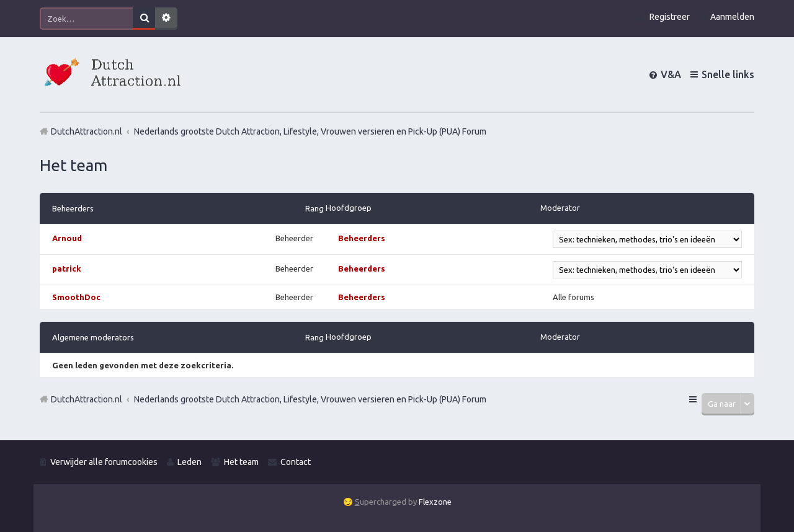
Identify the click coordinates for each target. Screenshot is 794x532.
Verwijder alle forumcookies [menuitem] (104, 462)
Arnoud (67, 238)
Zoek (144, 19)
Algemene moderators (93, 337)
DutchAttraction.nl (87, 399)
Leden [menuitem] (190, 462)
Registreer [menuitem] (670, 17)
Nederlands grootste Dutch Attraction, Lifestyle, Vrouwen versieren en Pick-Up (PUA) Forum (310, 399)
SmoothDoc (76, 297)
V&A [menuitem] (671, 74)
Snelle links (728, 74)
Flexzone (435, 502)
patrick (67, 268)
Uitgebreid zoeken (166, 19)
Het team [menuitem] (241, 462)
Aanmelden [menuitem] (732, 17)
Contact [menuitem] (296, 462)
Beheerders (73, 208)
